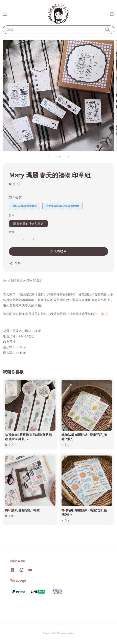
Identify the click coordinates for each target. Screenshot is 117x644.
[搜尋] (108, 30)
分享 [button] (15, 263)
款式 (12, 215)
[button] (5, 14)
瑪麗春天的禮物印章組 (28, 224)
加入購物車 (58, 251)
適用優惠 (15, 198)
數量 (12, 232)
